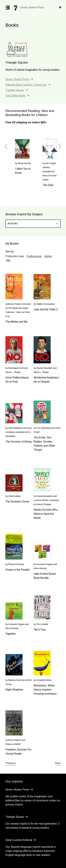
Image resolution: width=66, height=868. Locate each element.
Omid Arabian (14, 496)
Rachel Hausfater (44, 368)
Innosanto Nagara (45, 564)
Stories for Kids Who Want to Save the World (46, 514)
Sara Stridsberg (15, 428)
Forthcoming (34, 256)
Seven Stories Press (32, 7)
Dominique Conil (16, 368)
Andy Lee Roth (23, 312)
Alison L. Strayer (13, 372)
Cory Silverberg (43, 428)
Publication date (15, 256)
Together (11, 634)
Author (48, 256)
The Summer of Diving (19, 442)
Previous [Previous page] (11, 763)
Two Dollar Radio (15, 96)
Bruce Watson (15, 740)
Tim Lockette (42, 624)
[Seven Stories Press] (16, 8)
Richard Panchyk (16, 564)
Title (8, 260)
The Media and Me (16, 322)
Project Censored (23, 304)
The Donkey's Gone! (17, 502)
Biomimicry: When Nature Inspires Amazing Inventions (45, 690)
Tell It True (40, 630)
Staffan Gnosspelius (46, 304)
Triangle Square (15, 90)
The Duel (48, 185)
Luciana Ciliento (41, 500)
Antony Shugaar (44, 504)
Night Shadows (14, 690)
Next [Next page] (58, 763)
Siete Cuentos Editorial (19, 840)
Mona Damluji (24, 163)
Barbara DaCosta (16, 680)
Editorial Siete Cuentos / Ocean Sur (26, 85)
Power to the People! (18, 570)
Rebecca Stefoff (13, 744)
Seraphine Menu (44, 680)
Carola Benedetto (44, 496)
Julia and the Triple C (46, 309)
